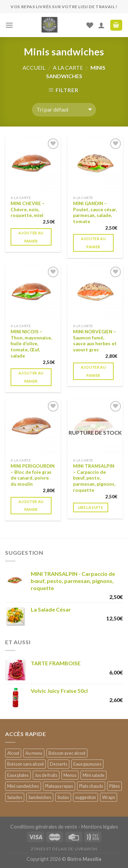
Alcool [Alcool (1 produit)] (13, 753)
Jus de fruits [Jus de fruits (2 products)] (46, 775)
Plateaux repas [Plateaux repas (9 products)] (59, 786)
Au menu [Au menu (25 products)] (34, 753)
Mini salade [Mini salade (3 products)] (94, 775)
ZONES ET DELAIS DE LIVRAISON (64, 849)
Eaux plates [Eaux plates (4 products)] (18, 775)
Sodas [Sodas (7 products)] (63, 797)
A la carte (68, 68)
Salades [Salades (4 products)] (15, 797)
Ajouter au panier (31, 237)
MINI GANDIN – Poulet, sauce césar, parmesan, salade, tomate (95, 212)
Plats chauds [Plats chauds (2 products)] (91, 786)
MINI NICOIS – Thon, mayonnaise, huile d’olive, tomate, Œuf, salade (31, 344)
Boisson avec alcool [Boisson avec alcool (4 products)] (67, 753)
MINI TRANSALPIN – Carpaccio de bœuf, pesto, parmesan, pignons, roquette (94, 478)
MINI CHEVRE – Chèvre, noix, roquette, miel (28, 209)
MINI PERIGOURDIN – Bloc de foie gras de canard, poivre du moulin (33, 475)
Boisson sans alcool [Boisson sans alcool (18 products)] (25, 764)
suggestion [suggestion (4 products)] (86, 797)
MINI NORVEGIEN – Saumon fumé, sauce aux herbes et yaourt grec (95, 341)
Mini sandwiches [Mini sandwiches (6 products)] (23, 786)
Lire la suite (91, 507)
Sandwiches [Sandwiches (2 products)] (40, 797)
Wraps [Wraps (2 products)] (109, 797)
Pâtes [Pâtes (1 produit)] (115, 786)
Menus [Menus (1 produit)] (70, 775)
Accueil (34, 68)
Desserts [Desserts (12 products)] (59, 764)
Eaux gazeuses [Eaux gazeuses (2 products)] (87, 764)
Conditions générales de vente (44, 827)
